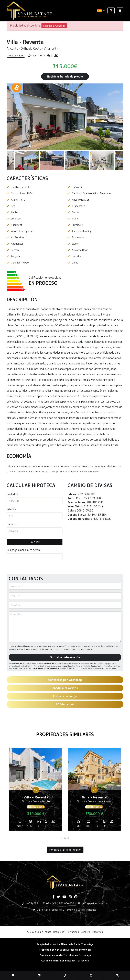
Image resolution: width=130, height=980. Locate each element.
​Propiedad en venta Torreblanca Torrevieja (65, 955)
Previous (11, 117)
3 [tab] (68, 838)
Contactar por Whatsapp (65, 680)
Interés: (12, 509)
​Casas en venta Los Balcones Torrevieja (65, 961)
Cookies (85, 932)
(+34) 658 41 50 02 (38, 903)
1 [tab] (62, 838)
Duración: (12, 524)
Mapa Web (97, 932)
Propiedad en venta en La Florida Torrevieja (65, 950)
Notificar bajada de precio (65, 76)
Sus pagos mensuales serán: (24, 550)
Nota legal (59, 932)
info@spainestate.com (95, 903)
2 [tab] (65, 838)
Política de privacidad (103, 646)
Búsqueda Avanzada (54, 26)
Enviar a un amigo (65, 696)
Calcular (35, 542)
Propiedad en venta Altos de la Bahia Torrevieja (65, 944)
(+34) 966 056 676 (63, 903)
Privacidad (73, 932)
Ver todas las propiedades (65, 850)
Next (119, 117)
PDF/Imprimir (65, 704)
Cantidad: (13, 494)
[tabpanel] (36, 790)
